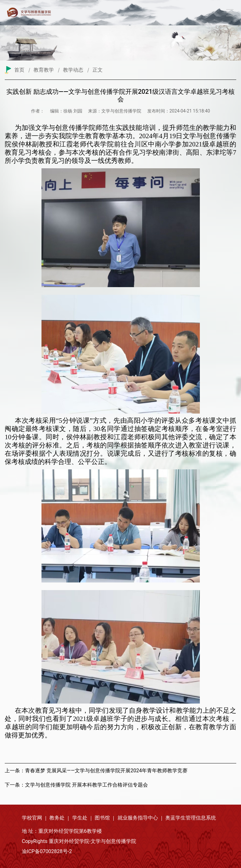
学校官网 (32, 818)
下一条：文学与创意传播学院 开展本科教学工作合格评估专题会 (76, 785)
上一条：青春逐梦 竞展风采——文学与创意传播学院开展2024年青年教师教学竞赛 (96, 771)
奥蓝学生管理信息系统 (191, 818)
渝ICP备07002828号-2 (47, 851)
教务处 (57, 818)
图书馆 (102, 818)
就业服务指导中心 (138, 818)
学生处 (80, 818)
